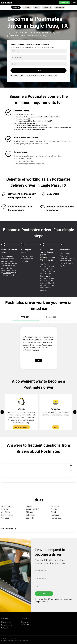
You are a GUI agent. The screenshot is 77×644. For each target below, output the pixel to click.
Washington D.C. (33, 509)
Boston (54, 509)
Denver (29, 506)
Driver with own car (7, 625)
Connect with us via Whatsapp (26, 623)
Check (38, 360)
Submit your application (21, 427)
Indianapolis (31, 515)
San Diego (6, 512)
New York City (57, 518)
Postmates (27, 7)
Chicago (29, 512)
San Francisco (7, 515)
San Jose (5, 518)
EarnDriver (7, 3)
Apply (37, 7)
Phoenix (5, 509)
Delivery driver (5, 628)
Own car (25, 317)
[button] (75, 412)
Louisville (30, 518)
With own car (47, 7)
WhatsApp (7, 273)
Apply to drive (64, 3)
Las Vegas (55, 515)
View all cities (7, 529)
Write (56, 427)
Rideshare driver (6, 622)
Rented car (51, 317)
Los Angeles (6, 506)
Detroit (54, 512)
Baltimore (55, 506)
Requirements (60, 7)
